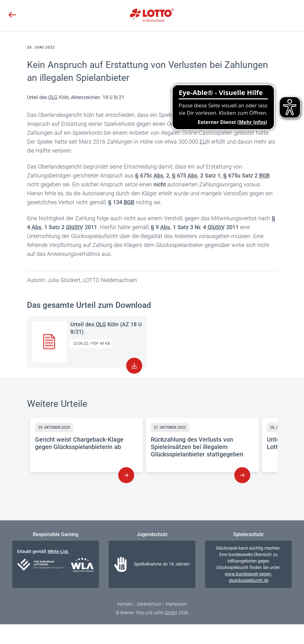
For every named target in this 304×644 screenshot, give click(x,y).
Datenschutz (149, 604)
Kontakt (125, 604)
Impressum (176, 604)
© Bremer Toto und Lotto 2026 (152, 613)
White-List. (58, 551)
